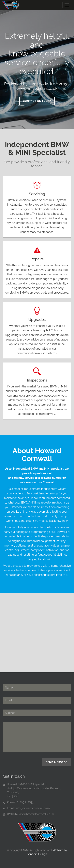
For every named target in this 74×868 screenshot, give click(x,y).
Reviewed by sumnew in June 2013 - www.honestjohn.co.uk (37, 86)
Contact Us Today (37, 101)
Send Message (57, 762)
